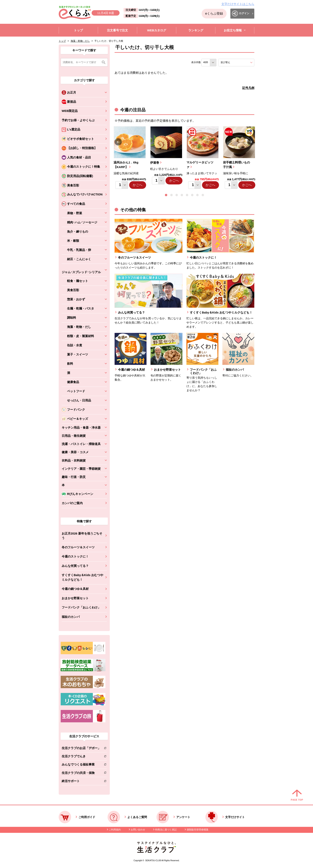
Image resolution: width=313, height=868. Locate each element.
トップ (62, 41)
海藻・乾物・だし (80, 41)
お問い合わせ (138, 830)
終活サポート (81, 782)
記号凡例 (248, 88)
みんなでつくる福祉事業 (81, 765)
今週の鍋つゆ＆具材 (75, 589)
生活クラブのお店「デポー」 (81, 749)
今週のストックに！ (75, 556)
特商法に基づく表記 (166, 830)
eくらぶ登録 (214, 13)
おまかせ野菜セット (75, 598)
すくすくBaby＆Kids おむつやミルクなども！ (82, 577)
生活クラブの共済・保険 (81, 774)
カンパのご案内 (72, 503)
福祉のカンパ (71, 617)
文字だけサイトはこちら (238, 4)
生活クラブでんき (81, 757)
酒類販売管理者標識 (197, 830)
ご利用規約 (115, 830)
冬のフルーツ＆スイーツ (78, 547)
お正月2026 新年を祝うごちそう (82, 536)
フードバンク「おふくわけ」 (81, 607)
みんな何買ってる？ (75, 566)
